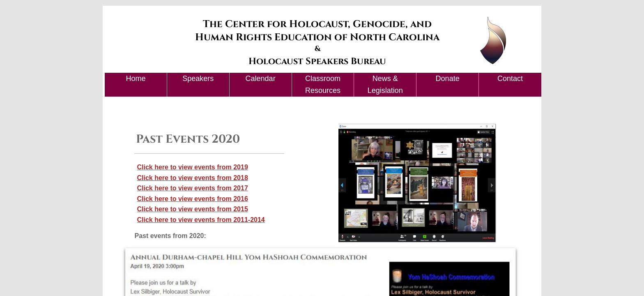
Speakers (198, 79)
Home (136, 79)
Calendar (261, 79)
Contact (510, 79)
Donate (448, 79)
